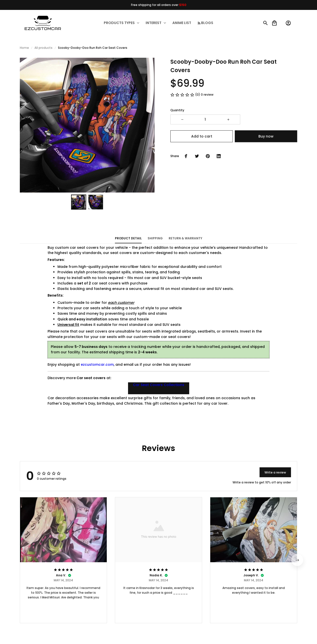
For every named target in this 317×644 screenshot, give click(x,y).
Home (24, 48)
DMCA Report (58, 637)
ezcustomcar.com (97, 364)
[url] (192, 637)
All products (43, 48)
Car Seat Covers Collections (159, 385)
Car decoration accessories (73, 398)
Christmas (133, 403)
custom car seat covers (77, 248)
